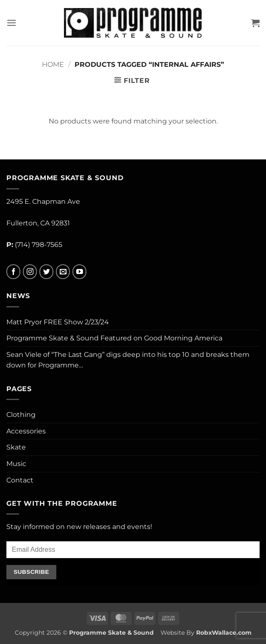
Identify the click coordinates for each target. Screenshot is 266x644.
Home (53, 64)
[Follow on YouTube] (79, 272)
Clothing (21, 415)
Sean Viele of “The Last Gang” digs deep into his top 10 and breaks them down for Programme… (128, 360)
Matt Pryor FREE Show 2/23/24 (58, 322)
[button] (11, 23)
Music (16, 464)
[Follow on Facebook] (13, 272)
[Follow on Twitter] (46, 272)
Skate (16, 447)
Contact (20, 480)
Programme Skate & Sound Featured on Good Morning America (114, 338)
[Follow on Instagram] (30, 272)
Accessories (26, 431)
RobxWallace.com (224, 633)
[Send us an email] (63, 272)
